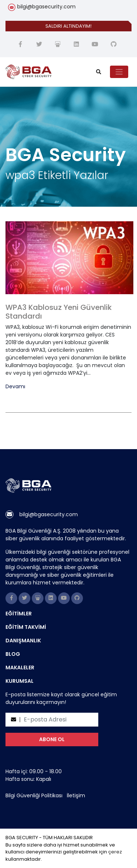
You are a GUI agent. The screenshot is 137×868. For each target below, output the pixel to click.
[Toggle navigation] (119, 72)
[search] (99, 72)
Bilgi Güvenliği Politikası (34, 795)
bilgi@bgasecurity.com (46, 7)
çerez (115, 852)
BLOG (13, 654)
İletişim (76, 795)
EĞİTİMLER (19, 614)
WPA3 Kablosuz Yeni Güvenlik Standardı (59, 312)
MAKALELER (20, 667)
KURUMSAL (20, 681)
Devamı (15, 387)
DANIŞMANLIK (23, 641)
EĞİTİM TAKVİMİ (26, 627)
